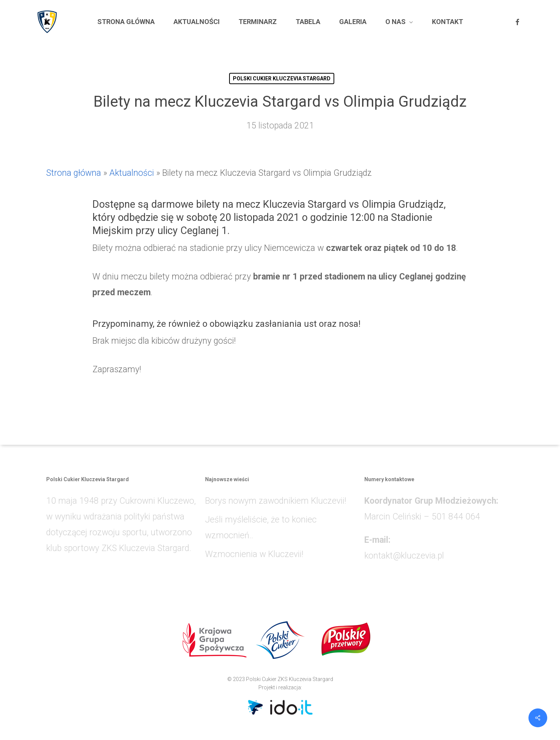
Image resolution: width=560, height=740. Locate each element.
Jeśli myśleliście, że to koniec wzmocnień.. (261, 528)
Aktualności (132, 173)
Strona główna (74, 173)
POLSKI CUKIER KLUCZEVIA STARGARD (282, 79)
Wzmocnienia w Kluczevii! (254, 554)
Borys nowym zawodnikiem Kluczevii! (276, 501)
